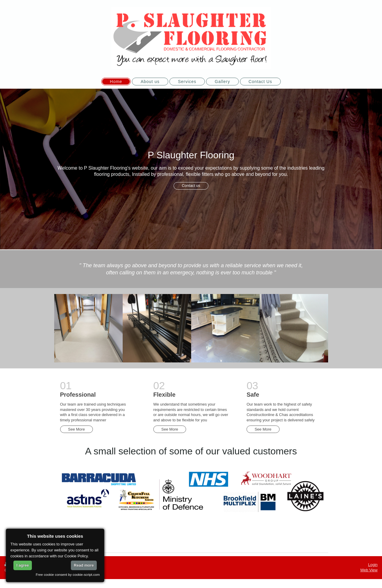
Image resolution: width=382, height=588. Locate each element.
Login (373, 565)
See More (77, 429)
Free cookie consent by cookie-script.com (68, 574)
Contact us (191, 186)
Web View (369, 570)
